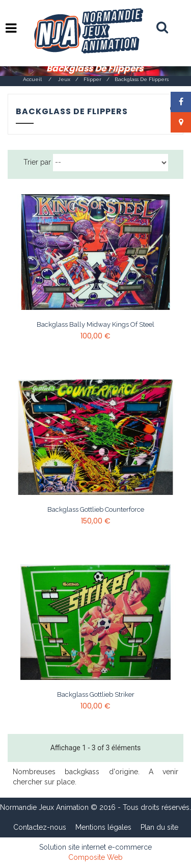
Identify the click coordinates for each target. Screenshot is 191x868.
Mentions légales (103, 827)
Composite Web (95, 857)
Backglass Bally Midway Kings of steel (95, 325)
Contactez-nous (40, 827)
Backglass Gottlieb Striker (96, 695)
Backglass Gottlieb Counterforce (96, 510)
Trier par (37, 162)
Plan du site (159, 827)
